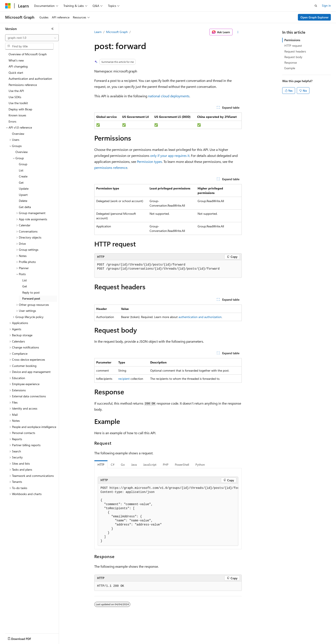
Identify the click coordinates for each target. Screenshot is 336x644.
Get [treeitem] (21, 182)
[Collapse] (52, 29)
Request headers (295, 51)
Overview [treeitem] (18, 134)
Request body (293, 57)
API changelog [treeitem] (18, 66)
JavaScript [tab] (150, 465)
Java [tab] (134, 465)
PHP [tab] (166, 465)
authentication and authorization (200, 317)
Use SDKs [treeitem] (15, 97)
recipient (124, 379)
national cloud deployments (169, 96)
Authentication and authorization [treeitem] (30, 79)
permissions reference (111, 167)
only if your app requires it (170, 155)
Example (290, 68)
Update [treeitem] (24, 188)
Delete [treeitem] (23, 201)
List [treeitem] (21, 170)
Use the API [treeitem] (16, 91)
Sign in (326, 5)
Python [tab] (200, 465)
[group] (168, 515)
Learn (98, 32)
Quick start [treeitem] (16, 73)
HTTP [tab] (101, 465)
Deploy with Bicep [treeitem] (20, 109)
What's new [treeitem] (16, 60)
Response (291, 62)
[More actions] (238, 32)
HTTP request (293, 46)
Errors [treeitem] (12, 121)
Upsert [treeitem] (23, 195)
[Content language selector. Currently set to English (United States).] (25, 638)
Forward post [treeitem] (31, 298)
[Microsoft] (8, 6)
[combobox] (32, 38)
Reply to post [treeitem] (31, 292)
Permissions (292, 40)
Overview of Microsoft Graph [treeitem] (28, 54)
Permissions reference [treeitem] (23, 85)
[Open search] (316, 6)
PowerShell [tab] (182, 465)
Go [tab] (123, 465)
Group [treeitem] (23, 164)
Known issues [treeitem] (17, 115)
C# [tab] (113, 465)
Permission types (149, 161)
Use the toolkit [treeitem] (18, 103)
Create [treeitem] (23, 176)
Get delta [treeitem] (25, 207)
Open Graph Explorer (314, 17)
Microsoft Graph (117, 32)
